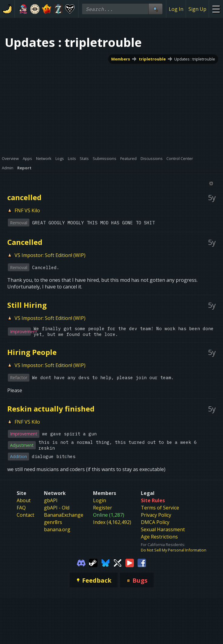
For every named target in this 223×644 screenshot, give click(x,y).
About (24, 500)
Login (100, 500)
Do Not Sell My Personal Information (174, 550)
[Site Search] (155, 9)
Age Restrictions (159, 537)
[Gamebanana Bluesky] (105, 562)
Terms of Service (160, 508)
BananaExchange (64, 515)
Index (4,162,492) (112, 522)
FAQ (21, 508)
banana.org (57, 529)
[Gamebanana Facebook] (142, 562)
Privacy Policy (156, 515)
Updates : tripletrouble (195, 59)
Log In (176, 9)
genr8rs (53, 522)
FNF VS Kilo (27, 210)
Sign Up (197, 9)
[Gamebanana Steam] (93, 562)
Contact (25, 515)
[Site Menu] (216, 9)
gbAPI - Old (57, 508)
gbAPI (51, 500)
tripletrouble (152, 59)
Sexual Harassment (163, 529)
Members (121, 59)
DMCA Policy (155, 522)
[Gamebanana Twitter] (118, 562)
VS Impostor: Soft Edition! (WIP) (50, 255)
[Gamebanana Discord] (81, 562)
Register (103, 508)
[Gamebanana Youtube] (130, 562)
